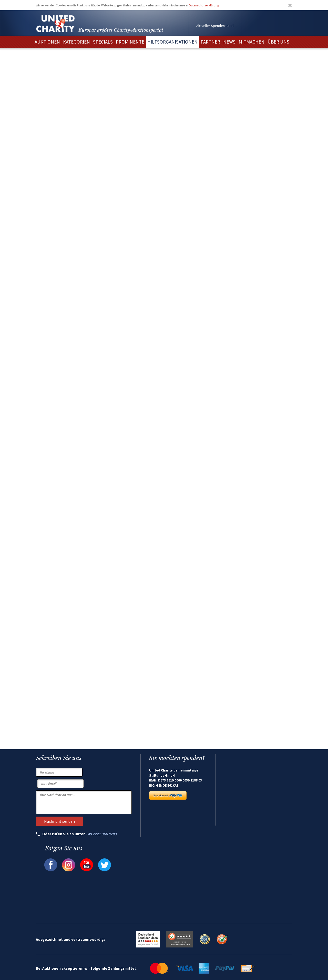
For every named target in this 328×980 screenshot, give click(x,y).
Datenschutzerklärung (204, 5)
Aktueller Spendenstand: (215, 26)
